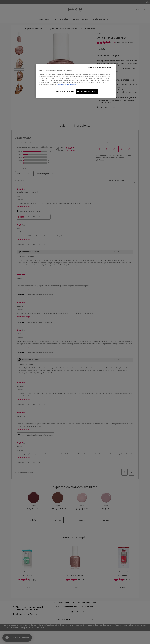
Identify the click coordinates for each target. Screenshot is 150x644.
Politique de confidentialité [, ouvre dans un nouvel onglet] (67, 85)
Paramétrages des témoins (65, 91)
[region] (76, 81)
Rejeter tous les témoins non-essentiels (101, 68)
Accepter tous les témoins (87, 91)
